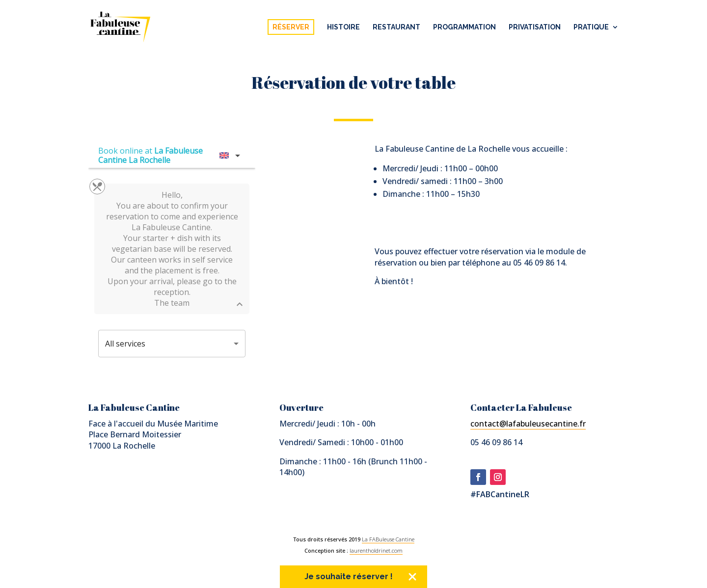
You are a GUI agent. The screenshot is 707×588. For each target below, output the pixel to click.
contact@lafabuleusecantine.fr (528, 424)
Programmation (464, 27)
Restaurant (396, 27)
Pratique (591, 27)
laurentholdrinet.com (376, 550)
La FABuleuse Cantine (388, 539)
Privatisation (535, 27)
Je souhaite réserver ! (349, 576)
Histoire (343, 27)
